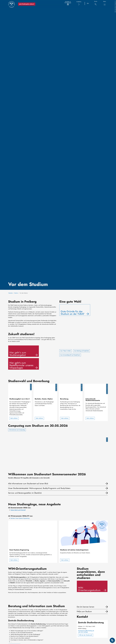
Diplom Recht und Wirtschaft (18, 510)
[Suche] (96, 3)
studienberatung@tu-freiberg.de (86, 631)
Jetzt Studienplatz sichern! (27, 4)
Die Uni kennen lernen (85, 607)
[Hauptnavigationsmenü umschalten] (105, 5)
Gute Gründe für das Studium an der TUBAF (73, 313)
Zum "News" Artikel (65, 351)
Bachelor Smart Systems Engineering (20, 518)
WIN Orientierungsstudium (89, 589)
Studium (16, 293)
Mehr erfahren (14, 418)
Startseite (10, 293)
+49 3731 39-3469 (83, 632)
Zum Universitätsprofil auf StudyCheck (70, 355)
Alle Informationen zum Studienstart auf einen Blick (28, 484)
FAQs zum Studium (84, 611)
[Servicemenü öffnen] (112, 640)
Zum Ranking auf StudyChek (81, 351)
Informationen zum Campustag (17, 430)
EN (88, 3)
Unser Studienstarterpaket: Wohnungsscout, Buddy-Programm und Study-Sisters (39, 488)
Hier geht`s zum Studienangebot (18, 354)
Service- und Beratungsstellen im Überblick (25, 493)
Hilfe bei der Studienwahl (86, 635)
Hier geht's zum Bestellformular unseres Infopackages (21, 365)
